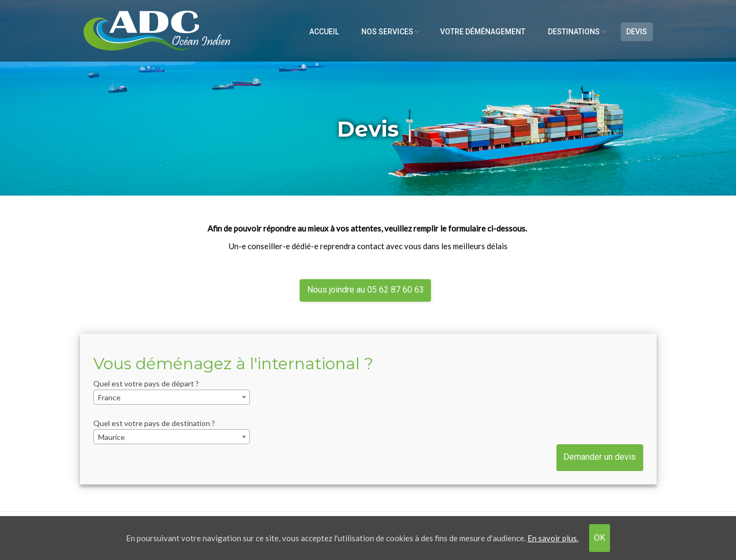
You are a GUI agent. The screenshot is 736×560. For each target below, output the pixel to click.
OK (600, 538)
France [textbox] (109, 397)
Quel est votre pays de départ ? (146, 383)
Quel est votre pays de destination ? (154, 423)
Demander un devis (600, 457)
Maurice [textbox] (111, 437)
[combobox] (172, 397)
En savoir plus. (553, 538)
